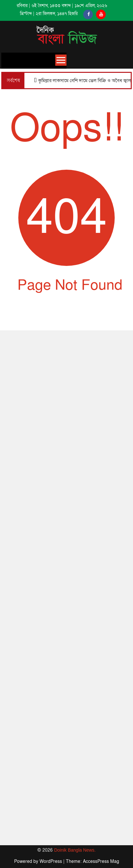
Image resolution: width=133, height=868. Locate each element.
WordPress (51, 861)
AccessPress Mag (101, 861)
